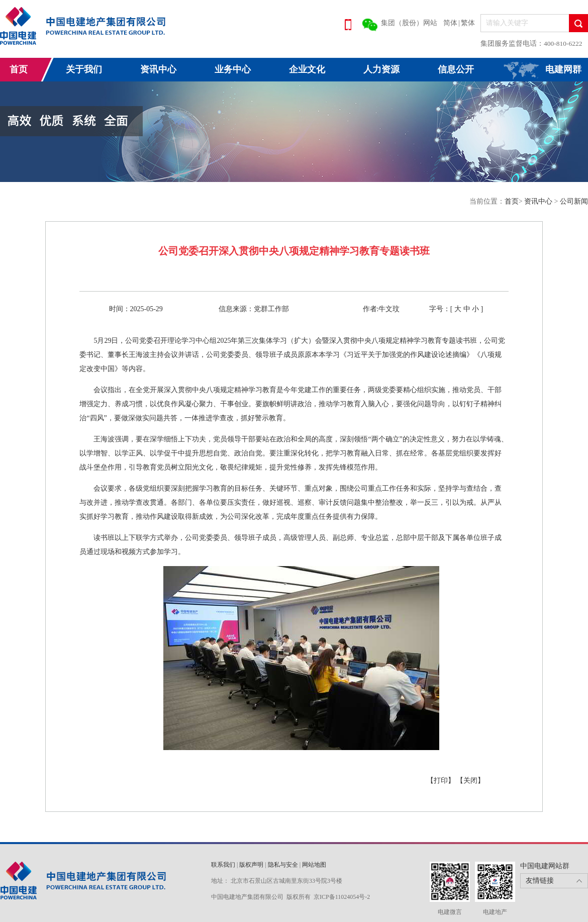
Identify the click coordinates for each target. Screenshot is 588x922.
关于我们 (84, 69)
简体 (450, 23)
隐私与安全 (283, 865)
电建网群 (563, 69)
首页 (19, 69)
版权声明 (251, 865)
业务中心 (233, 69)
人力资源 (381, 69)
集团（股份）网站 (409, 23)
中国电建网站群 (545, 866)
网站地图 (314, 865)
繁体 (468, 23)
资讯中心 (158, 69)
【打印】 (442, 780)
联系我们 (223, 865)
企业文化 (307, 69)
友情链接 (540, 881)
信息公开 (456, 69)
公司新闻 (574, 201)
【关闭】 (470, 780)
